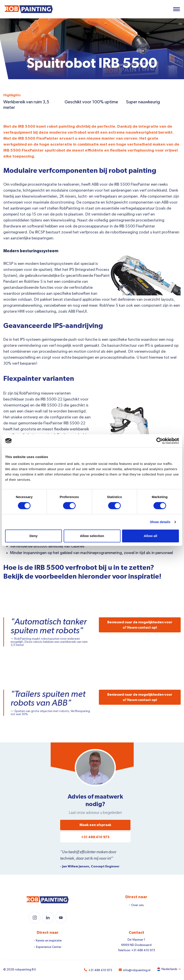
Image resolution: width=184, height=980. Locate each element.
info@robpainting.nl (137, 970)
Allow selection (92, 536)
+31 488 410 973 (95, 837)
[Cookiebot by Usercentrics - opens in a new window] (160, 441)
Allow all (150, 536)
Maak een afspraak (95, 825)
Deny (34, 536)
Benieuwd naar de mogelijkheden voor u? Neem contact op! (140, 625)
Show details (160, 522)
